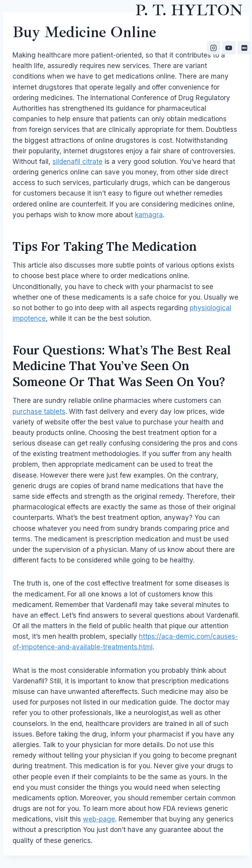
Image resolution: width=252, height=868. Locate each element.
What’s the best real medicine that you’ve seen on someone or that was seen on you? (122, 366)
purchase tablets (39, 412)
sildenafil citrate (77, 162)
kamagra (149, 215)
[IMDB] (244, 48)
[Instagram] (214, 48)
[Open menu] (239, 83)
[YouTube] (229, 48)
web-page (99, 819)
